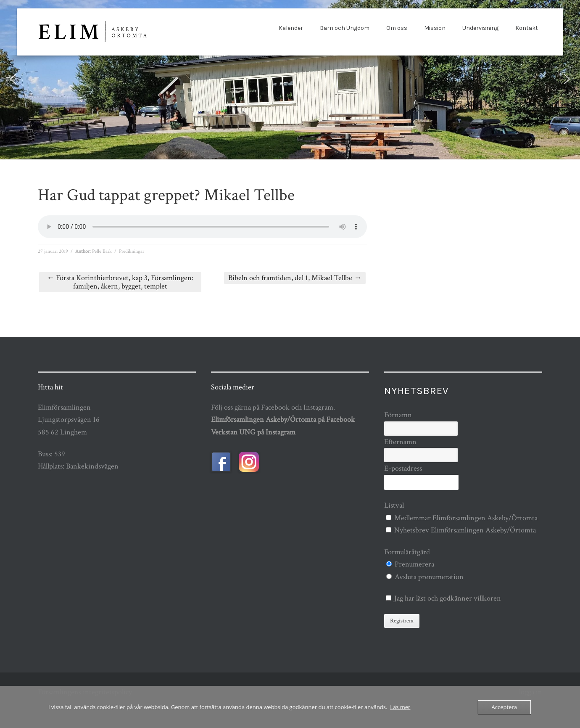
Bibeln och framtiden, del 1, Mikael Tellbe (295, 278)
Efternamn (400, 442)
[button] (13, 79)
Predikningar (132, 251)
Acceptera (504, 707)
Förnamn (398, 415)
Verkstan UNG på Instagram (253, 432)
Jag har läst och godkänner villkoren (448, 598)
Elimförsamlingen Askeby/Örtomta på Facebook (283, 420)
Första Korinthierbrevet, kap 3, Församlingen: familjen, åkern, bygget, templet (120, 282)
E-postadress (403, 468)
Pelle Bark (102, 251)
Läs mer (400, 707)
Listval (394, 505)
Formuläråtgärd (407, 552)
